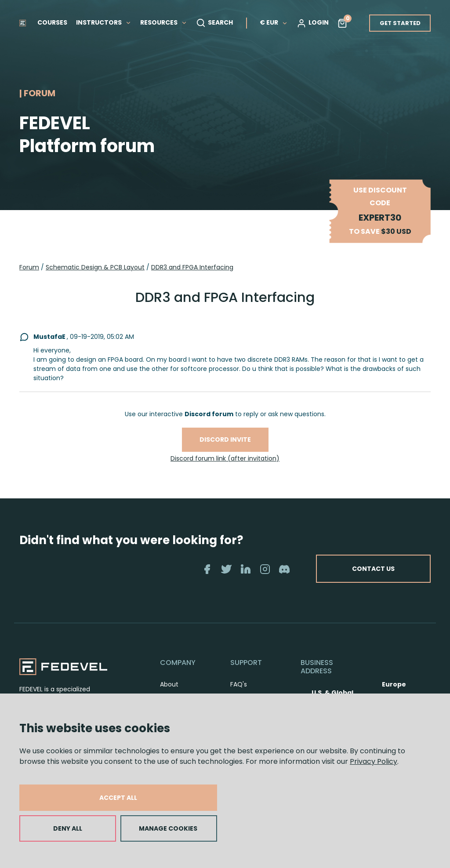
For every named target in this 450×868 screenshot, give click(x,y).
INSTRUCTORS (104, 22)
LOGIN (313, 23)
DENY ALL (68, 828)
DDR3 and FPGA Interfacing (192, 267)
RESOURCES (164, 22)
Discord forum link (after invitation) (225, 458)
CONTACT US (373, 569)
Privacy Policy (374, 761)
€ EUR (274, 22)
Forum (29, 267)
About (169, 684)
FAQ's (239, 684)
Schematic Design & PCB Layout (95, 267)
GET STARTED (400, 23)
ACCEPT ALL (118, 798)
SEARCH (214, 23)
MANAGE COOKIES (168, 828)
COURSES (52, 22)
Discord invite (225, 439)
